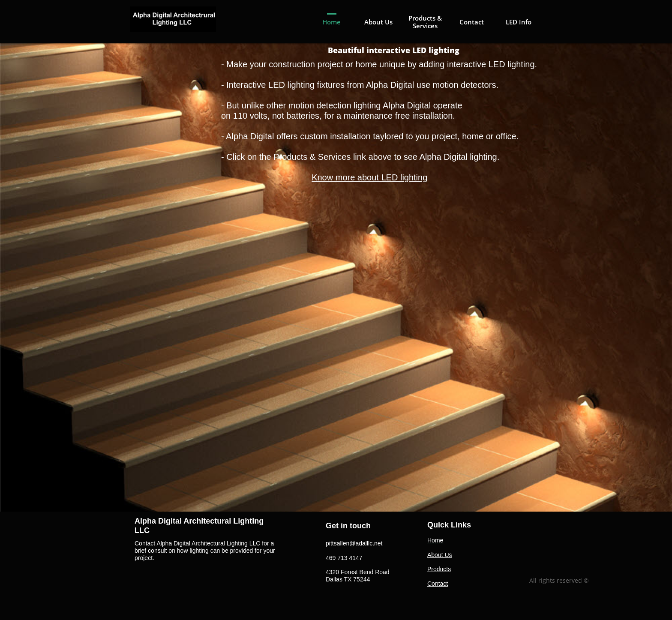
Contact (438, 584)
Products (439, 569)
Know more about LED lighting (369, 177)
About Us (440, 555)
